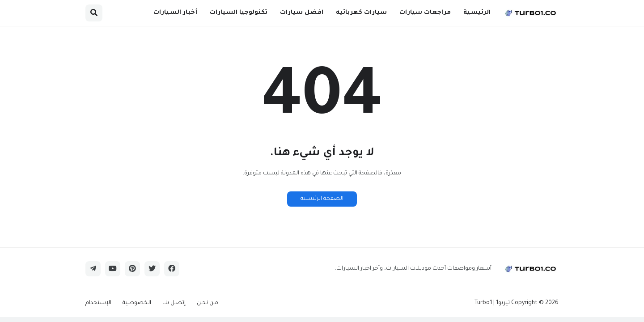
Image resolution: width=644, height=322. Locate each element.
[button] (94, 13)
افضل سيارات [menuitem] (302, 13)
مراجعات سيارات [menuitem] (425, 13)
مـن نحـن (208, 303)
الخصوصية (137, 303)
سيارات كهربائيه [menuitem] (361, 13)
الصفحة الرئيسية (322, 199)
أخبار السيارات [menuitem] (175, 13)
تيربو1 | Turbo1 (492, 303)
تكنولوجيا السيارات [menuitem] (239, 13)
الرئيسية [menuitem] (477, 13)
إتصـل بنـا (174, 303)
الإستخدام (98, 303)
